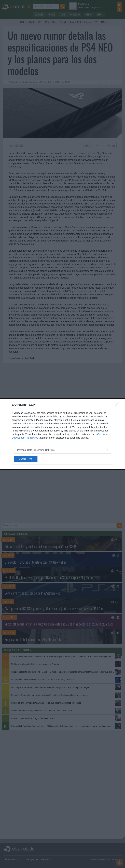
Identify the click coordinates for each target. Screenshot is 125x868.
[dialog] (63, 434)
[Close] (118, 405)
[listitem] (63, 450)
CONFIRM (26, 459)
